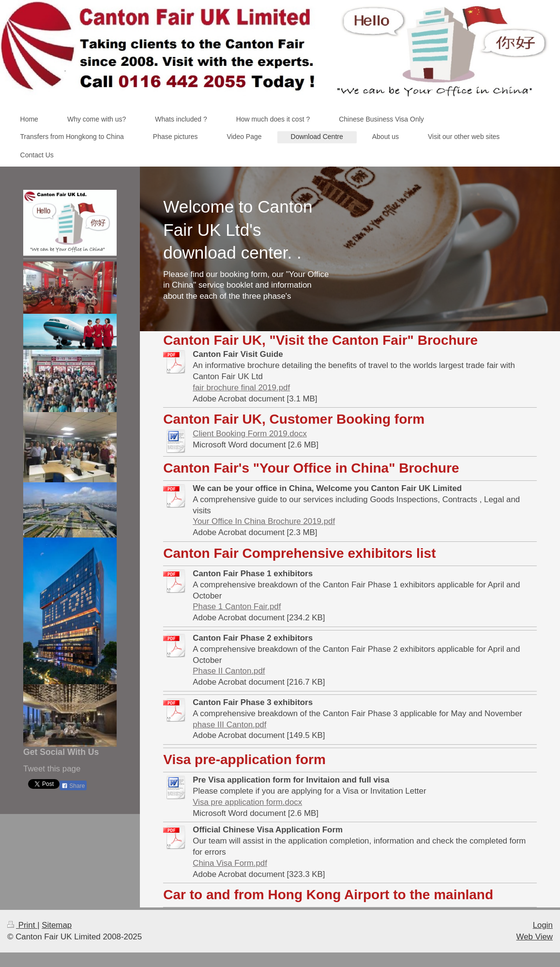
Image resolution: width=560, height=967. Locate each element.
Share (73, 786)
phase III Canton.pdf (229, 725)
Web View (535, 937)
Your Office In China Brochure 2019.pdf (264, 521)
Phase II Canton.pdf (229, 671)
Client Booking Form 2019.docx (250, 434)
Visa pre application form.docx (247, 802)
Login (543, 925)
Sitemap (57, 925)
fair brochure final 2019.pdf (241, 388)
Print (22, 925)
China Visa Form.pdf (230, 863)
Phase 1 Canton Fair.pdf (237, 606)
